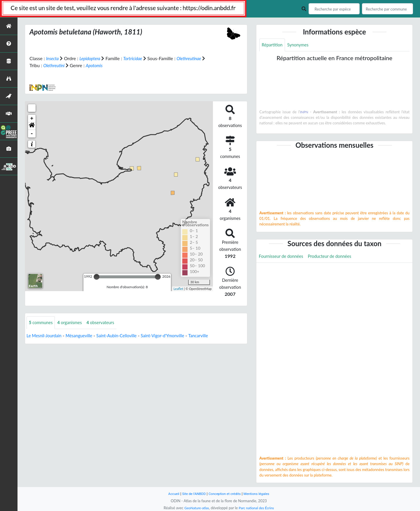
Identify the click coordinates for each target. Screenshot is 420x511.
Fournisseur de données (283, 257)
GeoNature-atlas (195, 508)
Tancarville (213, 336)
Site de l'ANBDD (192, 494)
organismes (73, 323)
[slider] (97, 277)
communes (42, 323)
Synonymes (301, 45)
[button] (32, 126)
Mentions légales (260, 494)
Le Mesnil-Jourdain (46, 336)
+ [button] (32, 119)
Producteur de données (336, 257)
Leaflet (178, 288)
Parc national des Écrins (258, 508)
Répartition (273, 45)
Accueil (170, 494)
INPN (304, 112)
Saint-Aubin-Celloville (125, 336)
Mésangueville (84, 336)
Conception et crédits (225, 494)
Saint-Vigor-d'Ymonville (175, 336)
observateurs (106, 323)
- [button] (32, 134)
